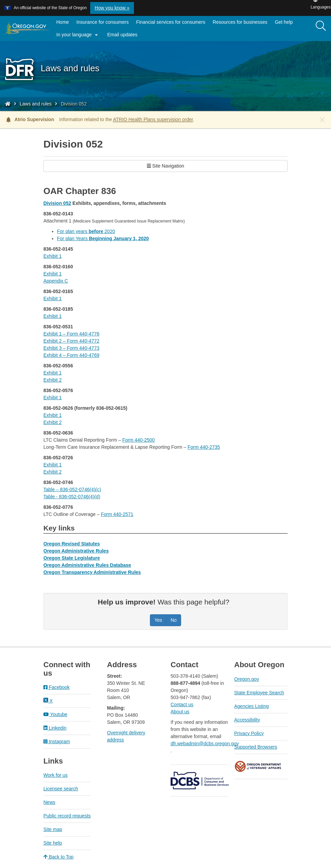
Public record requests (67, 816)
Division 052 (57, 203)
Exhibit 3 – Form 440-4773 (71, 348)
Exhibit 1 (53, 256)
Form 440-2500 (138, 440)
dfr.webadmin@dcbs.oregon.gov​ (205, 744)
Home (63, 22)
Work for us (55, 775)
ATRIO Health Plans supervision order (153, 119)
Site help (53, 843)
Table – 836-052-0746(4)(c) (72, 489)
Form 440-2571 (117, 514)
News (49, 802)
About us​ (180, 712)
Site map (53, 829)
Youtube (55, 714)
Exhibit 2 (53, 380)
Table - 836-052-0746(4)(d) (72, 497)
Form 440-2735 (204, 447)
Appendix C (56, 281)
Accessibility (247, 720)
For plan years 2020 (86, 231)
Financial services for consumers (171, 22)
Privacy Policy (249, 733)
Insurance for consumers (102, 22)
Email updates (124, 36)
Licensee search (61, 789)
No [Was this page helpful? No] (174, 620)
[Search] (321, 26)
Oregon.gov (247, 679)
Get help (284, 22)
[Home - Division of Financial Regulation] (8, 104)
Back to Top (59, 857)
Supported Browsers (256, 747)
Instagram (57, 741)
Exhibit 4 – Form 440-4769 (71, 355)
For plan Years (103, 238)
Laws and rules (36, 104)
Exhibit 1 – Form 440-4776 (71, 334)
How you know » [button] (112, 8)
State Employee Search (259, 693)
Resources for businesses (240, 22)
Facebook (56, 687)
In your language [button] (78, 35)
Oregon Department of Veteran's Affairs (258, 766)
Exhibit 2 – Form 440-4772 (71, 341)
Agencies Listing (252, 706)
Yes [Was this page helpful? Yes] (158, 620)
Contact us (182, 705)
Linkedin (55, 728)
